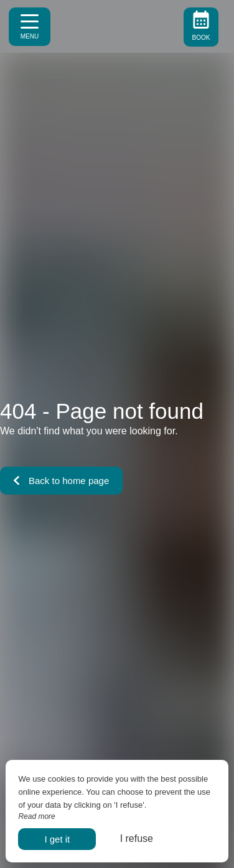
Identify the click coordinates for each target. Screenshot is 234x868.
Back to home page (61, 481)
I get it (57, 839)
